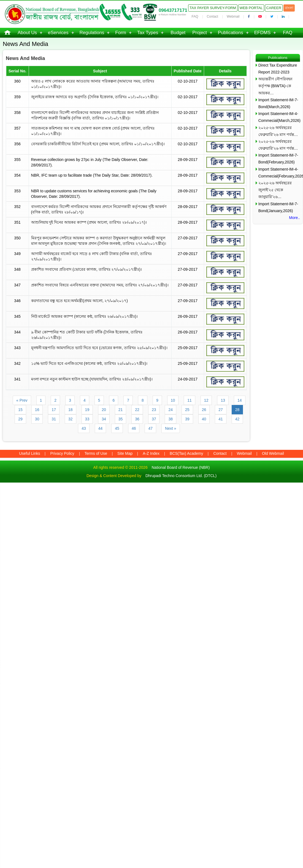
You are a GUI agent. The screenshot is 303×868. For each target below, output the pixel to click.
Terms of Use (96, 453)
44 (101, 428)
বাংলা (289, 8)
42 (237, 419)
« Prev (22, 400)
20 (104, 410)
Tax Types (148, 33)
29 (20, 419)
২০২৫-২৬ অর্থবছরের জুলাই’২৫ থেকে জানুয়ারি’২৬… (275, 190)
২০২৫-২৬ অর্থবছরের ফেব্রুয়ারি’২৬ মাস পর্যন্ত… (278, 131)
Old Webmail (273, 453)
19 (87, 410)
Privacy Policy (62, 453)
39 (187, 419)
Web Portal (251, 8)
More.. (294, 218)
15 (20, 410)
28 (237, 410)
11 (190, 400)
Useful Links (29, 453)
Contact (213, 17)
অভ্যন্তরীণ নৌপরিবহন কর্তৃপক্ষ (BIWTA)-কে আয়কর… (275, 86)
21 (121, 410)
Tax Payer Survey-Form (213, 8)
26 (204, 410)
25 (187, 410)
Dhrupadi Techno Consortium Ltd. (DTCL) (181, 476)
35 (121, 419)
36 (137, 419)
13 (223, 400)
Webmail (233, 17)
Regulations (92, 33)
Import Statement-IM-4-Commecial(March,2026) (279, 117)
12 (206, 400)
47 (150, 428)
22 (137, 410)
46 (134, 428)
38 (171, 419)
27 (221, 410)
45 (117, 428)
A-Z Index (151, 453)
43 (84, 428)
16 (37, 410)
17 (54, 410)
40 (204, 419)
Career (274, 8)
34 (104, 419)
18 (71, 410)
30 (37, 419)
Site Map (125, 453)
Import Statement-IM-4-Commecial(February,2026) (279, 173)
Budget (178, 33)
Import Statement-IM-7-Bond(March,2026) (278, 103)
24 (171, 410)
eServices (58, 33)
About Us (27, 33)
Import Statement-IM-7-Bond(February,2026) (278, 159)
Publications (231, 33)
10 (173, 400)
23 (154, 410)
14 (240, 400)
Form (121, 33)
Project (200, 33)
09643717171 (173, 10)
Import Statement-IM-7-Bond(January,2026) (278, 207)
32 (71, 419)
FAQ (195, 17)
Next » (171, 428)
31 (54, 419)
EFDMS (263, 33)
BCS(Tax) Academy (186, 453)
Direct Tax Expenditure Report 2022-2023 (278, 69)
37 (154, 419)
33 (87, 419)
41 (221, 419)
